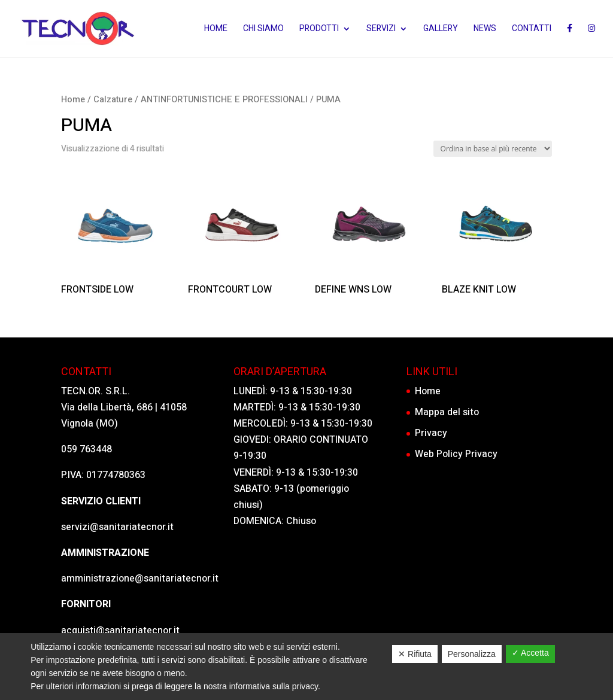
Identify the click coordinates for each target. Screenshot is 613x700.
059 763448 (87, 449)
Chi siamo (263, 30)
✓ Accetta (530, 653)
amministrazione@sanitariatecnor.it (140, 579)
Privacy (431, 433)
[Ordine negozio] (493, 149)
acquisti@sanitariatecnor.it (120, 631)
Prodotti (319, 30)
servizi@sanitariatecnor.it (117, 527)
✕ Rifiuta (415, 654)
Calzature (113, 100)
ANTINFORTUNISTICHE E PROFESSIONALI (224, 100)
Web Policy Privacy (456, 454)
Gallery (441, 30)
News (485, 30)
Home (216, 30)
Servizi (381, 30)
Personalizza (472, 654)
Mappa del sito (447, 412)
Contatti (532, 30)
